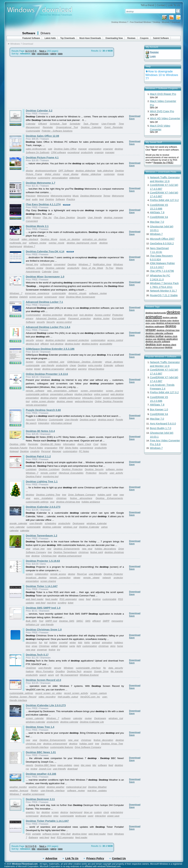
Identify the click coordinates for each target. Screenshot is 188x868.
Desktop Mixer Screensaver (81, 297)
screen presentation (92, 391)
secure (58, 668)
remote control (49, 473)
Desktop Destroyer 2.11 (40, 799)
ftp (105, 668)
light (79, 646)
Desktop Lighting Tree (48, 495)
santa (72, 646)
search (43, 675)
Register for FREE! (163, 163)
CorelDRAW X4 (159, 217)
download (73, 769)
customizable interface (88, 668)
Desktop (50, 199)
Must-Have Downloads (90, 38)
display (30, 171)
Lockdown (31, 469)
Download (135, 116)
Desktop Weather (97, 787)
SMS (88, 621)
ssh (57, 675)
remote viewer (92, 578)
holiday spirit (104, 495)
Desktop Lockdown (49, 469)
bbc (95, 765)
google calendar (18, 523)
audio (35, 199)
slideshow (74, 178)
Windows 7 (29, 246)
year (52, 502)
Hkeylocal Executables (71, 473)
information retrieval (61, 423)
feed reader (52, 599)
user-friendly (48, 365)
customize (109, 174)
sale (50, 149)
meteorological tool (76, 787)
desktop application (167, 339)
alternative (71, 369)
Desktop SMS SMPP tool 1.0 (43, 608)
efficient (45, 344)
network (107, 578)
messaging (117, 621)
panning (82, 369)
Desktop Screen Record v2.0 (44, 680)
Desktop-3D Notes (51, 444)
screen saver (36, 297)
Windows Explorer (89, 675)
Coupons (144, 38)
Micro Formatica (45, 671)
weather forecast (19, 791)
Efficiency (42, 420)
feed (88, 599)
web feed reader (35, 599)
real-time (52, 603)
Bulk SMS (31, 621)
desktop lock (71, 315)
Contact (161, 5)
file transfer (117, 671)
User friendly (95, 217)
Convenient (32, 221)
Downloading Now (114, 38)
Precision (31, 196)
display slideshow (91, 174)
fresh (110, 834)
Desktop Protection (72, 469)
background (76, 812)
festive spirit (97, 552)
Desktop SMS (67, 621)
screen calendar (35, 718)
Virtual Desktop (96, 369)
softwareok (46, 264)
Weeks (119, 268)
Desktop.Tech (74, 671)
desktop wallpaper (155, 326)
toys (28, 646)
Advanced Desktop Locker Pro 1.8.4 (48, 327)
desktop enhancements (168, 323)
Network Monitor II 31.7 (164, 291)
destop (72, 574)
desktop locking (90, 344)
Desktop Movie (49, 239)
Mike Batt (66, 834)
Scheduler (75, 124)
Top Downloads (68, 38)
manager (110, 152)
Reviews (131, 38)
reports (30, 765)
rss (27, 769)
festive (52, 650)
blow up (88, 812)
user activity (116, 473)
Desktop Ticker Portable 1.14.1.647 (47, 821)
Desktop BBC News (45, 765)
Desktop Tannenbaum (65, 552)
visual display (71, 174)
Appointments (33, 272)
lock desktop (86, 315)
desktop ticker (79, 834)
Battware (33, 837)
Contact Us (119, 858)
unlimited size (56, 362)
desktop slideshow (85, 171)
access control (64, 322)
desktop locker (101, 318)
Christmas (44, 646)
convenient (60, 264)
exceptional (73, 152)
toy (59, 650)
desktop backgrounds (156, 313)
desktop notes (166, 320)
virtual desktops (114, 362)
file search (31, 423)
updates (30, 603)
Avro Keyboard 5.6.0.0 (163, 424)
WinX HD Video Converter (165, 118)
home (120, 646)
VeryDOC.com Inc (90, 697)
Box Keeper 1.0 (159, 409)
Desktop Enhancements (109, 498)
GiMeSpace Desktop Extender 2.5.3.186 (50, 349)
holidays (119, 642)
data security (116, 668)
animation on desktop (95, 239)
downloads (43, 54)
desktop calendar (52, 527)
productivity (87, 152)
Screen (30, 362)
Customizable (33, 131)
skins (113, 646)
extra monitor (95, 365)
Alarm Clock (84, 444)
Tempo (107, 196)
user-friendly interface (37, 747)
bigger (37, 369)
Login (153, 56)
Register (154, 52)
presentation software (62, 394)
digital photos (52, 174)
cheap (73, 365)
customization (98, 340)
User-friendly (71, 420)
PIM (61, 448)
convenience (86, 448)
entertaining (117, 812)
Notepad (14, 451)
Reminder (48, 127)
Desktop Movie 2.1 (37, 226)
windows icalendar (97, 523)
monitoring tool (51, 476)
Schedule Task (58, 124)
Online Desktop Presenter (109, 401)
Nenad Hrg (32, 264)
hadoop (30, 671)
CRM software (58, 152)
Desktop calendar (55, 268)
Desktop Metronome (91, 196)
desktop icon (154, 344)
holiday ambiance (91, 502)
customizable (59, 293)
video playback (30, 239)
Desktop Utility (18, 444)
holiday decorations (105, 549)
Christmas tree (49, 556)
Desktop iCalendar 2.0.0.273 (43, 507)
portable (37, 834)
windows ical (70, 527)
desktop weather (56, 787)
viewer (77, 578)
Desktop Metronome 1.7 (41, 183)
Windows (118, 264)
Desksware (78, 523)
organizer (108, 149)
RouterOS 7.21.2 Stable (164, 295)
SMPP (106, 621)
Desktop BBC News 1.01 (41, 752)
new (115, 495)
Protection (118, 315)
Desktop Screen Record (23, 697)
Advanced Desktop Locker (51, 318)
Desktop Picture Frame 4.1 (42, 157)
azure (51, 675)
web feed (40, 603)
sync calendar (17, 527)
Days (56, 272)
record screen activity (76, 693)
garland (96, 642)
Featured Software (31, 38)
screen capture (98, 693)
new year (87, 549)
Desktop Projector (113, 574)
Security (81, 217)
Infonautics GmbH (92, 398)
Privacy (37, 217)
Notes (104, 444)
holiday (53, 642)
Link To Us (174, 5)
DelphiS (24, 297)
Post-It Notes (36, 448)
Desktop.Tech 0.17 (37, 655)
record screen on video (49, 693)
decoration (31, 642)
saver (91, 816)
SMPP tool (51, 621)
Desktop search (88, 420)
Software (29, 33)
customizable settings (37, 394)
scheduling (50, 523)
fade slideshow (105, 171)
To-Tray (109, 268)
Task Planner (91, 124)
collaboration (42, 574)
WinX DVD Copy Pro (162, 111)
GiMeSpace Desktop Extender (85, 362)
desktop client (169, 345)
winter (73, 642)
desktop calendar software (159, 333)
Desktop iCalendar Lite (92, 722)
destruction (46, 816)
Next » (43, 51)
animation (107, 642)
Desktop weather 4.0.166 (41, 774)
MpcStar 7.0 (157, 222)
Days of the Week (92, 268)
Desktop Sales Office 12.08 (43, 136)
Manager (57, 451)
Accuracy (31, 420)
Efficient (43, 124)
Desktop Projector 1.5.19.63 (43, 561)
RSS (120, 599)
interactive (100, 816)
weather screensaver (34, 794)
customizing (44, 178)
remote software (35, 391)
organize (99, 152)
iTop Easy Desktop (64, 217)
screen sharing (114, 391)
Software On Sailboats (38, 152)
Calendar (31, 124)
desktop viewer (65, 401)
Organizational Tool (67, 127)
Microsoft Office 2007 (162, 239)
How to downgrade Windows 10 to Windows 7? (162, 75)
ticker (71, 603)
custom (98, 812)
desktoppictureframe (46, 171)
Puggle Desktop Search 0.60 (43, 410)
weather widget (37, 787)
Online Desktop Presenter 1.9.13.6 (47, 374)
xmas (34, 646)
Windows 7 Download (22, 44)
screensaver (51, 297)
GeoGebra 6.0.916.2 (162, 243)
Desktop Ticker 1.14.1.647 (42, 586)
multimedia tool (18, 243)
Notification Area (102, 264)
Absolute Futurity (19, 448)
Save (132, 119)
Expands (41, 362)
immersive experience (37, 293)
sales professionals (36, 149)
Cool (96, 444)
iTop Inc (47, 217)
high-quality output (68, 697)
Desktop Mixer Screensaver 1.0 (45, 277)
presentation (32, 581)
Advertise (51, 858)
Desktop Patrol (34, 476)
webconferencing (84, 401)
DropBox (60, 671)
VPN (28, 217)
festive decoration (103, 740)
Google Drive (101, 671)
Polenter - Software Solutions (57, 131)
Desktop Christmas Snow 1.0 (44, 630)
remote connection (60, 578)
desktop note (151, 339)
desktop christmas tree (68, 502)
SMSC (80, 621)
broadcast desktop (36, 578)
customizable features (62, 747)
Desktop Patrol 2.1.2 (38, 456)
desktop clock (171, 336)
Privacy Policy (95, 858)
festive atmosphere (81, 498)
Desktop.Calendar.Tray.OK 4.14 (45, 251)
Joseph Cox (45, 769)
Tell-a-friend (147, 5)
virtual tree (39, 549)
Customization (33, 315)
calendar (25, 530)
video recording (47, 697)
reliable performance (70, 398)
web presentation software (62, 391)
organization (95, 149)
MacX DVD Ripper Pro (163, 94)
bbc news (86, 765)
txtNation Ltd (33, 624)
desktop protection (53, 315)
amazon (88, 671)
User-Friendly (109, 124)
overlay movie (56, 243)
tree (64, 495)
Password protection (79, 318)
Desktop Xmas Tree (112, 744)
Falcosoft (14, 239)
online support (101, 394)
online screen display (43, 401)
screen (29, 574)
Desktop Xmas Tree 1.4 (40, 727)
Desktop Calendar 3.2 (39, 111)
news (81, 599)
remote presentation (36, 405)
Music (76, 196)
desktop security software (158, 342)
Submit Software (161, 38)
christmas (61, 498)
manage (82, 149)
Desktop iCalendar (89, 527)
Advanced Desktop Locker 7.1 (45, 302)
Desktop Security (94, 469)
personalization (60, 178)
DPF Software (66, 171)
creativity (35, 451)
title (34, 54)
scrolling (62, 603)
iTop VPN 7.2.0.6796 (162, 271)
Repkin (34, 791)
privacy (30, 318)
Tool (41, 621)
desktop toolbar (155, 336)
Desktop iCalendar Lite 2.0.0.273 (46, 705)
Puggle (119, 420)
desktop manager (114, 217)
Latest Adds (50, 38)
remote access (58, 574)
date (60, 54)
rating (53, 54)
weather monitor (18, 787)
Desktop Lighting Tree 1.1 (42, 482)
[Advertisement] (38, 82)
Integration (44, 423)
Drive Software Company (82, 495)
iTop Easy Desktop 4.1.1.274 (43, 204)
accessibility (106, 344)
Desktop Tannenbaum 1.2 (42, 536)
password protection (78, 340)
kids (80, 642)
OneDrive (31, 668)
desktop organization (53, 369)
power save (113, 816)
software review (38, 243)
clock (106, 812)
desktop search (106, 420)
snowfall (63, 642)
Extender (109, 365)
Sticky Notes (72, 448)
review (88, 718)
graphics (30, 812)
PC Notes (84, 451)
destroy (64, 812)
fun (41, 642)
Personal (46, 451)
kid (46, 642)
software (66, 718)
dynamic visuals (78, 293)
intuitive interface (83, 394)
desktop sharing (49, 398)
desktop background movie (82, 243)
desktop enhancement (70, 556)
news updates (65, 765)
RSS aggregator (68, 599)
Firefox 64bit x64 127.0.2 (164, 200)
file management (69, 675)
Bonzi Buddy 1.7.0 (161, 428)
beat (42, 199)
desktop (119, 149)
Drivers (46, 33)
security (41, 322)
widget (54, 646)
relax (56, 816)
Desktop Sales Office (65, 149)
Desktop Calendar (91, 127)
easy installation (43, 498)
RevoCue (82, 574)
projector (118, 578)
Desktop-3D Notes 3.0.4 (40, 431)
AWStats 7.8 (157, 212)
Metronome (43, 196)
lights (87, 642)
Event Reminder (114, 127)
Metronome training (61, 196)
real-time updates (97, 791)
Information (69, 444)
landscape (81, 816)
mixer (62, 297)
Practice (71, 199)
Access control (103, 315)
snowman (42, 650)
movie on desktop (70, 239)
